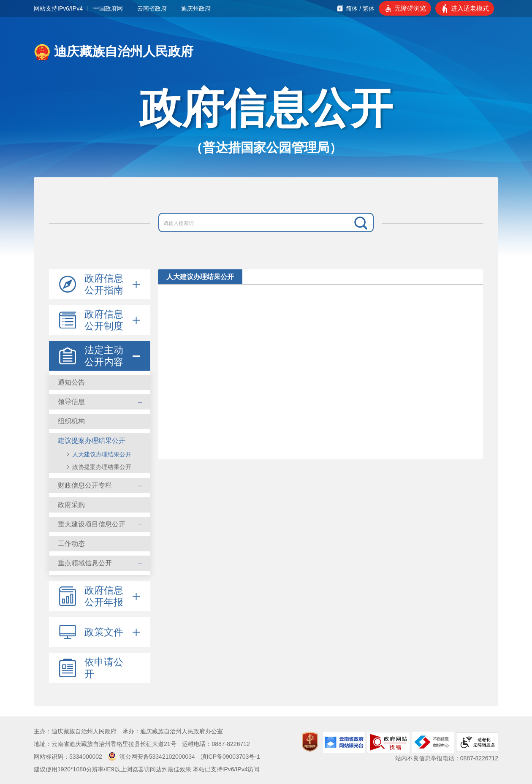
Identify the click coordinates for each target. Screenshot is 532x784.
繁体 (369, 8)
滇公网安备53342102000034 (152, 757)
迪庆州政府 (196, 8)
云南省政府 (152, 8)
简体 (352, 8)
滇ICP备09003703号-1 (231, 757)
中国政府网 (108, 8)
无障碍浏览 (410, 8)
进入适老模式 (470, 8)
